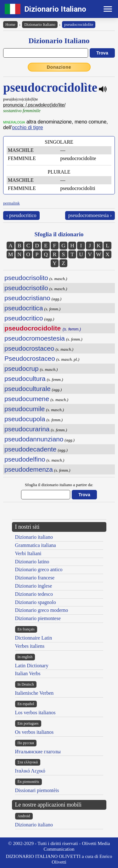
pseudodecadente (30, 449)
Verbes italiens (30, 646)
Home (10, 24)
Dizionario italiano (34, 537)
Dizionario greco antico (39, 569)
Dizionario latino (32, 562)
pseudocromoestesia (35, 338)
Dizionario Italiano (55, 9)
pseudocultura (25, 379)
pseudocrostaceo (29, 348)
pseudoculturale (28, 389)
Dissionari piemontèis (37, 790)
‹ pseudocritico (21, 215)
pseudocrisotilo (26, 288)
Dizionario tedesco (34, 594)
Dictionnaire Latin (34, 638)
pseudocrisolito (26, 278)
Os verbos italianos (34, 732)
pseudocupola (25, 419)
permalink (11, 203)
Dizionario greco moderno (42, 610)
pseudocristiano (27, 298)
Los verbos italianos (35, 713)
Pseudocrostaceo (30, 358)
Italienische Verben (34, 693)
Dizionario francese (35, 578)
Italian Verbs (28, 673)
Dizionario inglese (34, 586)
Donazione (59, 67)
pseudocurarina (27, 429)
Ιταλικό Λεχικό (30, 771)
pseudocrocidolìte (79, 24)
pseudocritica (24, 308)
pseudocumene (27, 399)
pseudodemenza (29, 469)
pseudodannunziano (34, 439)
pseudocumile (25, 409)
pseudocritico (24, 318)
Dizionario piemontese (38, 618)
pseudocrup (22, 368)
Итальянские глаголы (38, 752)
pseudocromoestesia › (90, 215)
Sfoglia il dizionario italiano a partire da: (59, 485)
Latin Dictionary (32, 666)
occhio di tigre (28, 127)
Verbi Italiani (28, 553)
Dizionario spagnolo (36, 602)
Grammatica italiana (36, 545)
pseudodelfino (25, 459)
